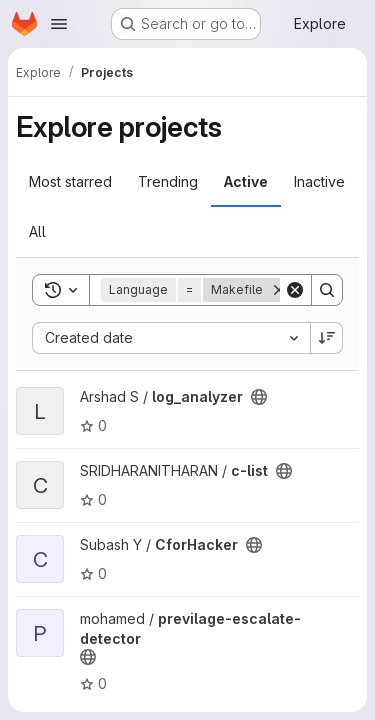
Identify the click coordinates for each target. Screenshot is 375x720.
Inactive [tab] (319, 181)
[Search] (327, 290)
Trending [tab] (168, 181)
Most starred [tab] (70, 181)
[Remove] (279, 290)
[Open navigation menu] (59, 24)
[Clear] (295, 290)
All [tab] (37, 231)
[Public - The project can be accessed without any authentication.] (259, 397)
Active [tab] (246, 181)
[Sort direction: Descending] (327, 338)
